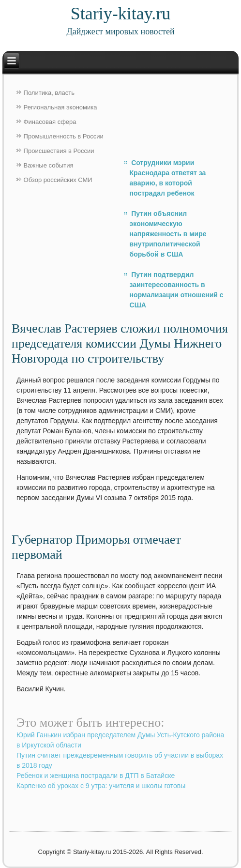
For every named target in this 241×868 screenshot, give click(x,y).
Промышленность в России (64, 136)
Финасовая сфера (50, 122)
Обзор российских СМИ (58, 180)
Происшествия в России (59, 151)
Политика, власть (49, 93)
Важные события (49, 165)
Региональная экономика (60, 107)
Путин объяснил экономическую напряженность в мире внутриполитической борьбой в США (168, 234)
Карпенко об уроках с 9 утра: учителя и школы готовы (101, 786)
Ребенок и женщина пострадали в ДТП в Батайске (96, 776)
